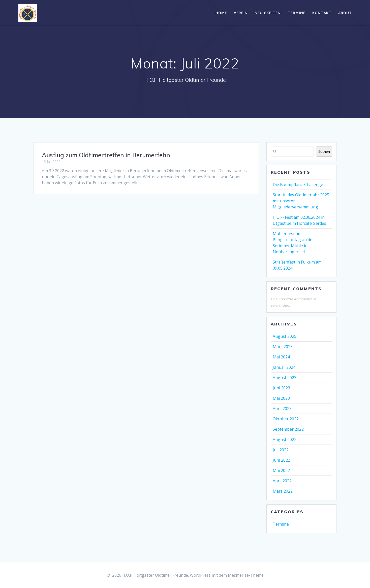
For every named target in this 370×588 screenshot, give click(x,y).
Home (221, 13)
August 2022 (285, 439)
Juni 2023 (281, 388)
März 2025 (283, 347)
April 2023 (282, 409)
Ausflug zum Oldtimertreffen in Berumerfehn (106, 155)
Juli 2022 (281, 450)
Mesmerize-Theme (246, 575)
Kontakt (322, 13)
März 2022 (283, 491)
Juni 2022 (281, 460)
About (345, 13)
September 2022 (288, 429)
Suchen (324, 152)
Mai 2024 (281, 357)
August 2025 (285, 336)
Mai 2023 (281, 398)
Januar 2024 (284, 367)
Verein (241, 13)
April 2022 (282, 481)
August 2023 (285, 378)
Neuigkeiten (268, 13)
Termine (297, 13)
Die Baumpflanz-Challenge (298, 185)
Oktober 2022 (286, 419)
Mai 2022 (281, 470)
